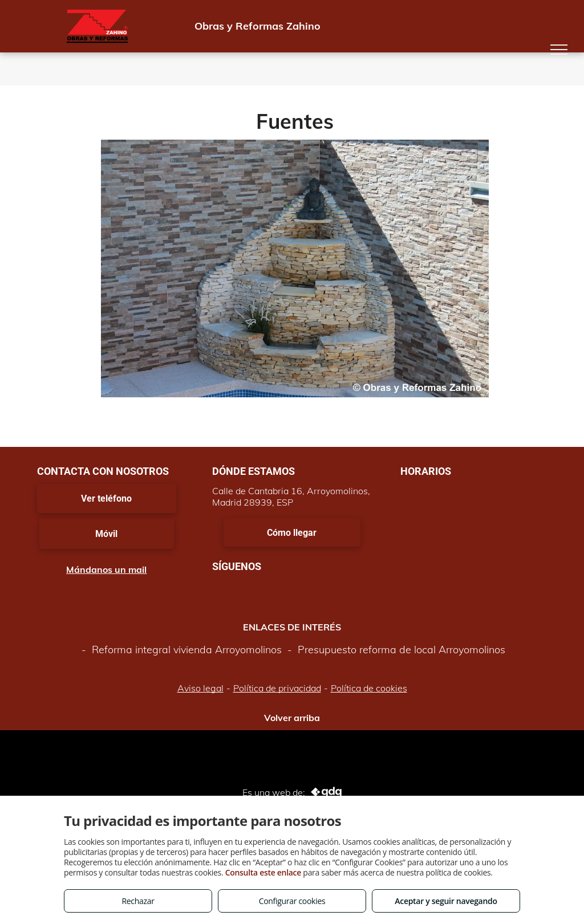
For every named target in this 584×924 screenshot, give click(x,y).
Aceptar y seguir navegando (446, 901)
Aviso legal (200, 688)
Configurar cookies (292, 901)
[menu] (559, 50)
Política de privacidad (277, 688)
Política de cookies (369, 688)
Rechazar (138, 901)
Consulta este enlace (263, 872)
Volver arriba (292, 718)
